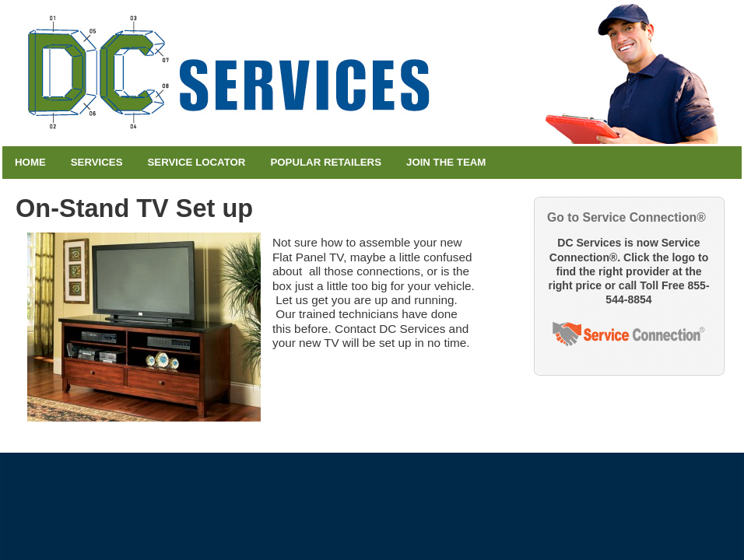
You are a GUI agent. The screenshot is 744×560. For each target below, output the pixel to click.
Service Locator (197, 162)
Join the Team (446, 162)
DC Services (372, 73)
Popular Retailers (326, 162)
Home (30, 162)
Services (97, 162)
